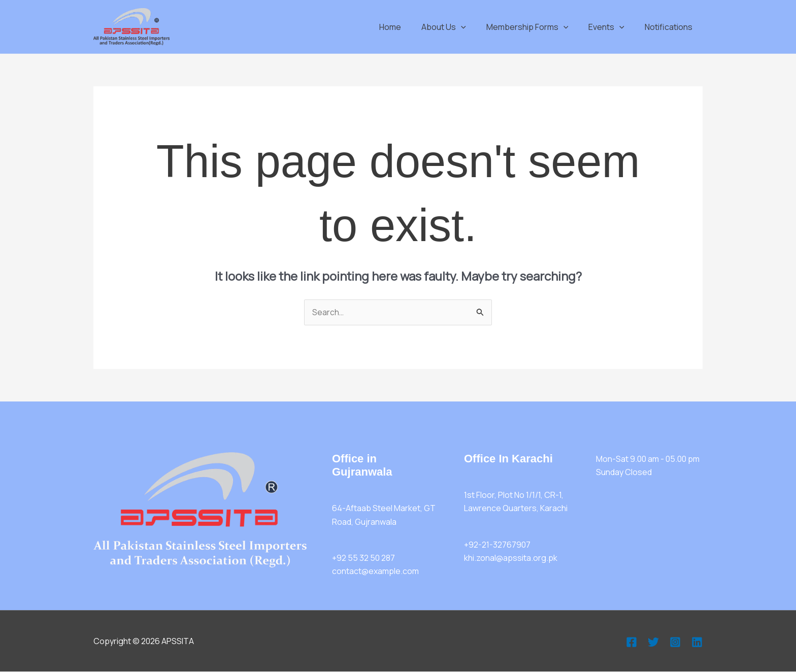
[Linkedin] (697, 642)
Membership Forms (538, 27)
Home (408, 27)
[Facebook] (632, 642)
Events (612, 27)
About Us (458, 27)
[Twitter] (653, 642)
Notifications (671, 27)
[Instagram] (675, 642)
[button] (475, 27)
